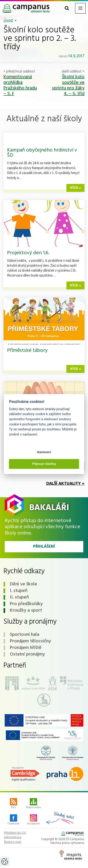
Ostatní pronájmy (27, 654)
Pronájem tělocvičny (30, 641)
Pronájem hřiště (26, 648)
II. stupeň (19, 597)
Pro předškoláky (26, 604)
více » (75, 188)
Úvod (8, 21)
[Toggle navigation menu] (80, 8)
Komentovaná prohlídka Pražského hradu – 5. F (20, 85)
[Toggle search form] (67, 8)
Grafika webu (71, 856)
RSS (13, 804)
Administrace (13, 838)
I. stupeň (19, 591)
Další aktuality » (65, 484)
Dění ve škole (23, 584)
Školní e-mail (13, 842)
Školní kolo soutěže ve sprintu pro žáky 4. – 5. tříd (68, 85)
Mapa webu (34, 804)
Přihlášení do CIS (15, 833)
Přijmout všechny (44, 464)
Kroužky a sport (26, 610)
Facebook (13, 820)
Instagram (34, 820)
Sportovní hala (25, 635)
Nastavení (44, 452)
